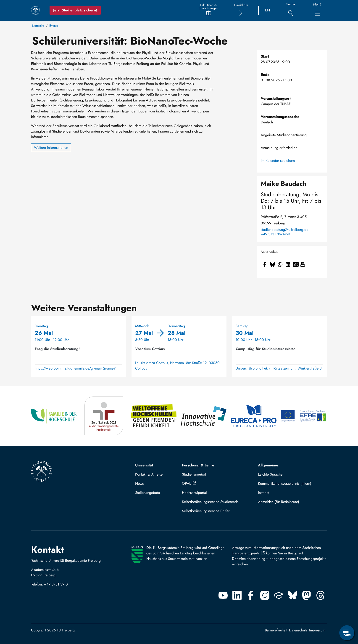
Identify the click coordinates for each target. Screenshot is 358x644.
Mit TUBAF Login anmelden (291, 502)
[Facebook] (251, 595)
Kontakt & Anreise (149, 474)
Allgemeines (268, 465)
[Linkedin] (237, 595)
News (139, 483)
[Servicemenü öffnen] (347, 633)
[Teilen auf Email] (296, 264)
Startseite (38, 26)
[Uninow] (279, 595)
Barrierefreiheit (276, 630)
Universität (144, 465)
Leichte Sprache (270, 474)
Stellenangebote (147, 493)
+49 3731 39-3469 (275, 234)
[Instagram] (265, 595)
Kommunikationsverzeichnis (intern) (285, 483)
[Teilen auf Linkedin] (288, 264)
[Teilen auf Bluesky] (272, 264)
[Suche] (291, 10)
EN (267, 10)
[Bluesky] (293, 595)
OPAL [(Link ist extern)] (189, 483)
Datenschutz (298, 630)
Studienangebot (194, 474)
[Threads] (321, 595)
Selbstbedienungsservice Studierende (210, 502)
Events (54, 26)
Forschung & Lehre (198, 465)
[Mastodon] (307, 595)
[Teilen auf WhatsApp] (280, 264)
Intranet (264, 493)
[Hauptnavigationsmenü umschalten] (317, 14)
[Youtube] (223, 595)
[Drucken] (303, 264)
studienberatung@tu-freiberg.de (284, 230)
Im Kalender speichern (278, 161)
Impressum (317, 630)
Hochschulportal (194, 493)
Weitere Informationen (51, 148)
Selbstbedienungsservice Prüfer (206, 511)
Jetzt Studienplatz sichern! (75, 10)
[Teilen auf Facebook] (265, 264)
